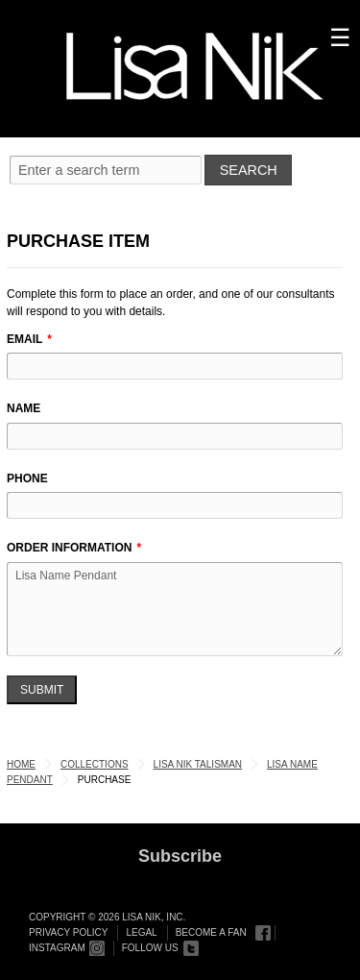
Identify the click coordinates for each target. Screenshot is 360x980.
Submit (42, 690)
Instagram (57, 948)
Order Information (69, 548)
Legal (141, 932)
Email (24, 339)
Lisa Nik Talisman (198, 764)
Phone (27, 478)
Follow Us (150, 948)
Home (21, 764)
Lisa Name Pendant (175, 609)
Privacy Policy (68, 932)
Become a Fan (211, 932)
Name (24, 408)
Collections (95, 764)
